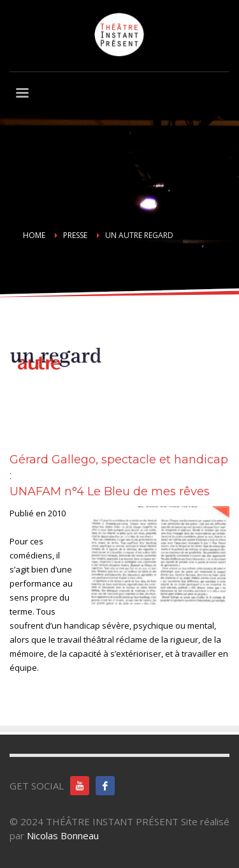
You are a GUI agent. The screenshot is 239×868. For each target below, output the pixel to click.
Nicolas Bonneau (63, 835)
